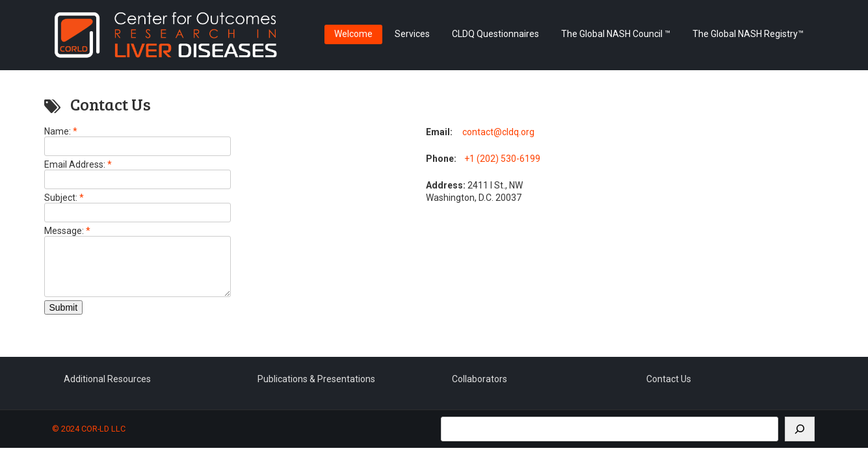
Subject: (64, 198)
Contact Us (669, 389)
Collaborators (480, 389)
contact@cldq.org (498, 132)
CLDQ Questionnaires (495, 34)
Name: (61, 131)
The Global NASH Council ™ (616, 34)
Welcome (353, 34)
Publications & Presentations (316, 389)
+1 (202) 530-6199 (502, 159)
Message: (67, 231)
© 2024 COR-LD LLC (89, 438)
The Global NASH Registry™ (748, 34)
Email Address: (78, 164)
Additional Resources (107, 389)
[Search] (800, 439)
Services (412, 34)
